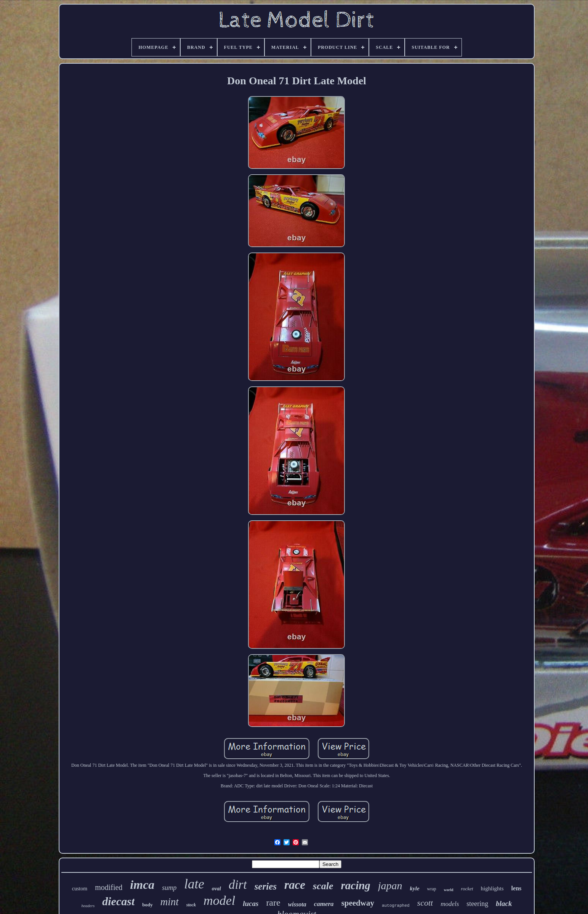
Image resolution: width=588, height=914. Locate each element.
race (295, 885)
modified (109, 887)
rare (273, 903)
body (147, 905)
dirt (238, 885)
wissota (297, 904)
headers (88, 906)
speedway (358, 903)
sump (169, 888)
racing (355, 885)
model (219, 900)
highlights (492, 888)
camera (324, 904)
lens (517, 888)
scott (425, 903)
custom (80, 889)
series (266, 886)
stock (191, 905)
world (449, 890)
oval (216, 889)
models (450, 904)
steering (477, 904)
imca (142, 885)
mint (170, 902)
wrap (432, 889)
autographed (396, 906)
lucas (251, 904)
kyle (415, 888)
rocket (467, 889)
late (194, 884)
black (504, 904)
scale (323, 886)
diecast (118, 901)
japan (390, 886)
